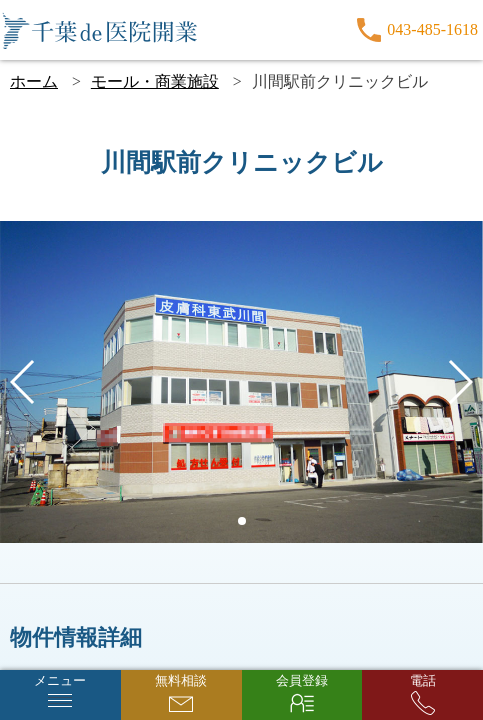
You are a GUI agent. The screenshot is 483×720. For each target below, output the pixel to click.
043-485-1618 (432, 29)
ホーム (34, 81)
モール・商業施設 (155, 81)
